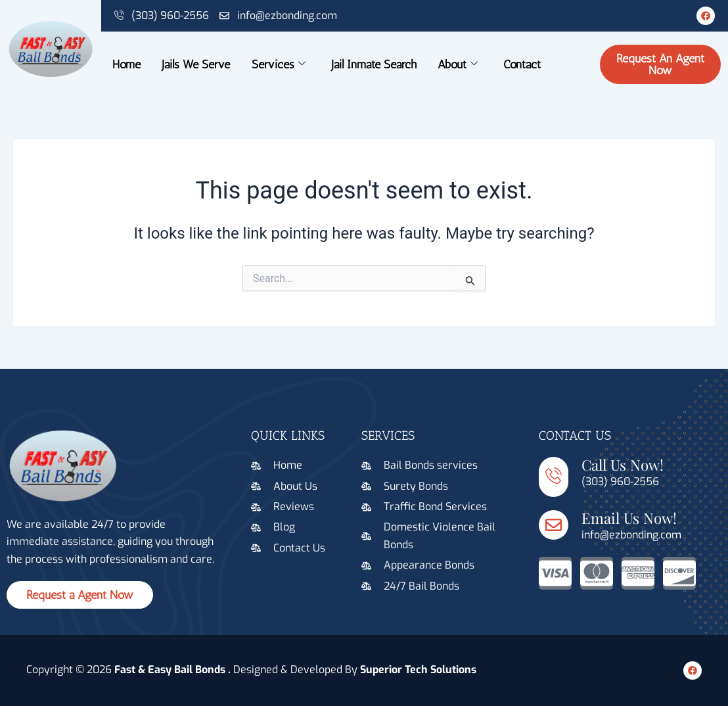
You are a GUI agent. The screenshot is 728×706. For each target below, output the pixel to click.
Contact (523, 64)
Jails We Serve (196, 64)
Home (126, 64)
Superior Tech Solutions (418, 670)
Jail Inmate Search (374, 64)
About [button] (458, 64)
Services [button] (279, 64)
